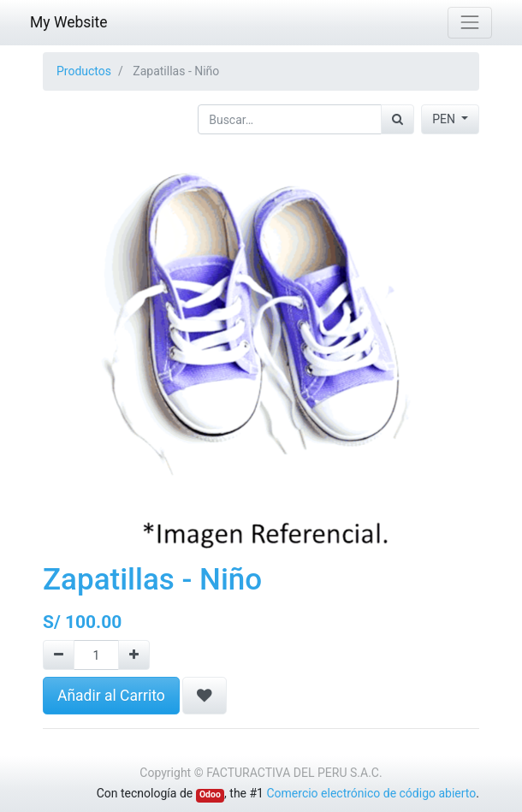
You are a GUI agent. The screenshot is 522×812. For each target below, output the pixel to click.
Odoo (210, 794)
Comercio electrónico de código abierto (371, 793)
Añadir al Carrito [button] (111, 696)
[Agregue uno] (134, 655)
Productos (84, 71)
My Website (69, 22)
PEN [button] (445, 119)
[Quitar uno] (59, 655)
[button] (205, 696)
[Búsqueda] (397, 119)
